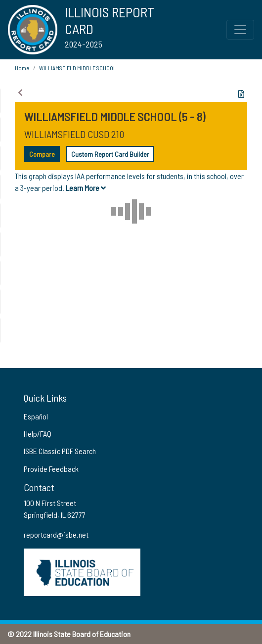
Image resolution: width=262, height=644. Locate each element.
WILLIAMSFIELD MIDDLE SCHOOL (78, 68)
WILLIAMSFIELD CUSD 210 (74, 134)
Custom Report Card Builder (110, 154)
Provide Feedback (51, 469)
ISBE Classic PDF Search (60, 451)
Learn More (86, 188)
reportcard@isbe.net (56, 534)
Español (36, 416)
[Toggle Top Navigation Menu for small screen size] (240, 30)
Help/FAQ (38, 434)
